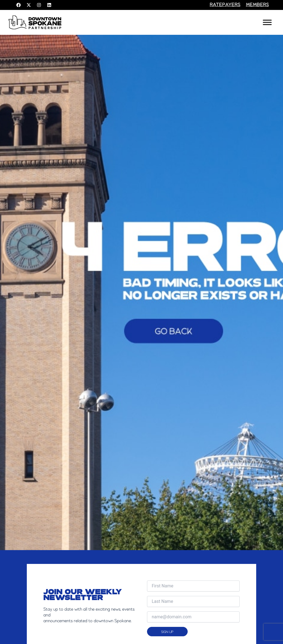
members (257, 5)
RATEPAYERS (225, 5)
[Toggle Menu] (267, 22)
